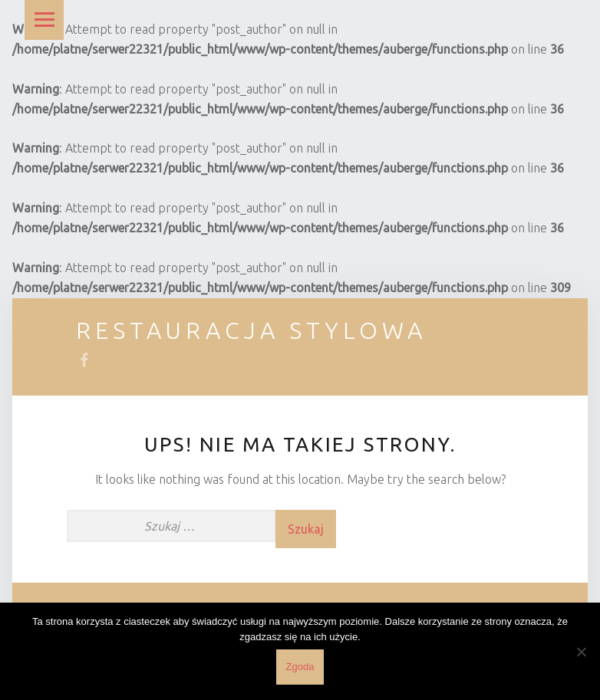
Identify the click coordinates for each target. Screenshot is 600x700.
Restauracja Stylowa (251, 330)
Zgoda (300, 667)
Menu (45, 20)
